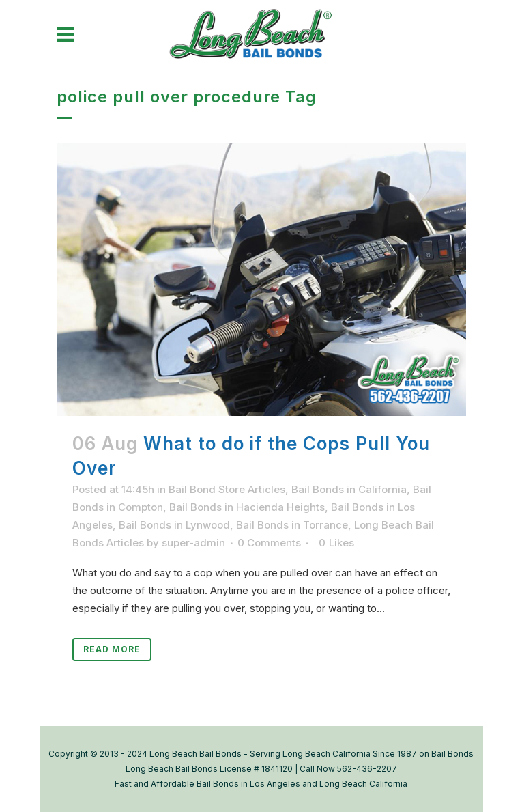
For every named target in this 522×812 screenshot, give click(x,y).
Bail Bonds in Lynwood (174, 525)
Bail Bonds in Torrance (292, 525)
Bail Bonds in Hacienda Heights (247, 507)
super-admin (193, 543)
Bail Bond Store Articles (227, 489)
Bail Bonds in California (349, 489)
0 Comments (269, 543)
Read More (112, 649)
